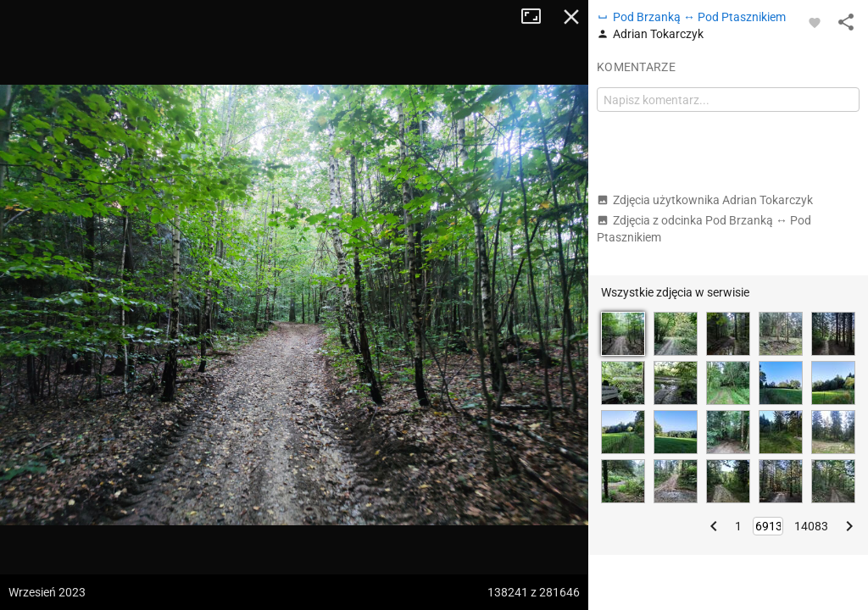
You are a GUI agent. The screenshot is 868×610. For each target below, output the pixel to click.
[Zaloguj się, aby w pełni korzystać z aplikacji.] (815, 22)
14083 (811, 526)
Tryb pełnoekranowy (537, 17)
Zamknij (571, 17)
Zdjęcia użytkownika (705, 200)
